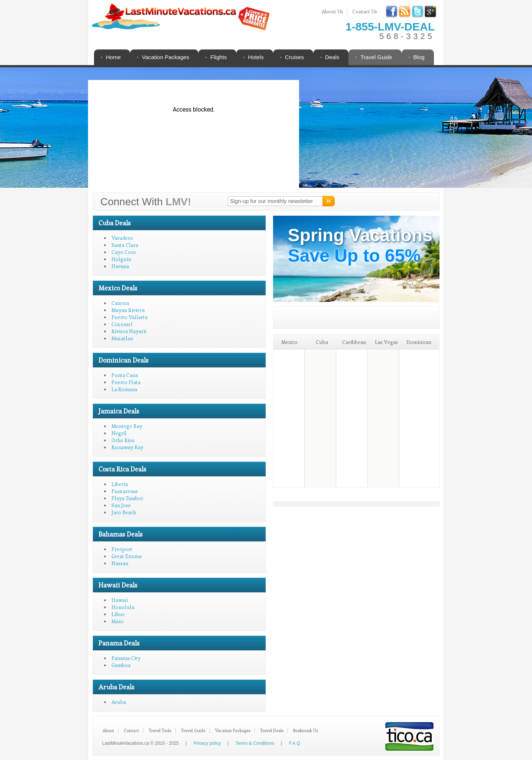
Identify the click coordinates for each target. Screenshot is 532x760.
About (108, 730)
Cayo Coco (124, 252)
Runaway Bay (127, 447)
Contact (131, 730)
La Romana (124, 389)
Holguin (121, 259)
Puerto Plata (126, 382)
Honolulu (123, 607)
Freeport (122, 549)
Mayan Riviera (128, 310)
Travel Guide (376, 57)
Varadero (122, 238)
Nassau (120, 563)
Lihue (118, 614)
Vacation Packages (166, 57)
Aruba (119, 702)
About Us (332, 12)
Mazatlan (122, 338)
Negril (119, 433)
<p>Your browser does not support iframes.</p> (194, 134)
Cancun (120, 303)
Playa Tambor (127, 498)
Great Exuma (126, 556)
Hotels (256, 57)
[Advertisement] (369, 128)
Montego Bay (127, 426)
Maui (117, 621)
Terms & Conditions (255, 743)
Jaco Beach (124, 512)
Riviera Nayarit (129, 331)
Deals (332, 57)
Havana (120, 266)
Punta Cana (125, 375)
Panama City (126, 658)
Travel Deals (272, 730)
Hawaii (120, 600)
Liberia (120, 484)
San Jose (121, 505)
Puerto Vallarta (129, 317)
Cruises (294, 57)
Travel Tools (160, 730)
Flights (218, 57)
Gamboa (121, 665)
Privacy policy (207, 743)
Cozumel (122, 324)
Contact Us (365, 12)
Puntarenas (125, 491)
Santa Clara (125, 245)
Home (113, 57)
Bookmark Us (306, 730)
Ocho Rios (123, 440)
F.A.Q (295, 743)
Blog (419, 57)
